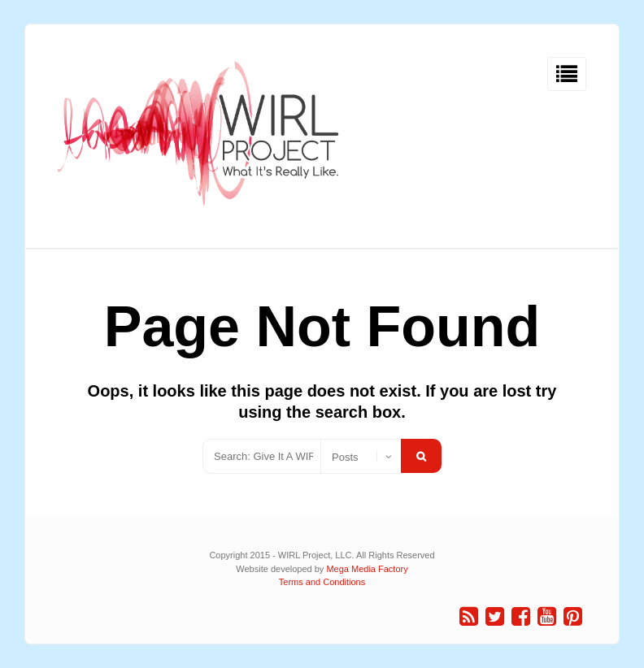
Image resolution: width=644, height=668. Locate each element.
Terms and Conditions (322, 582)
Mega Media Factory (367, 569)
